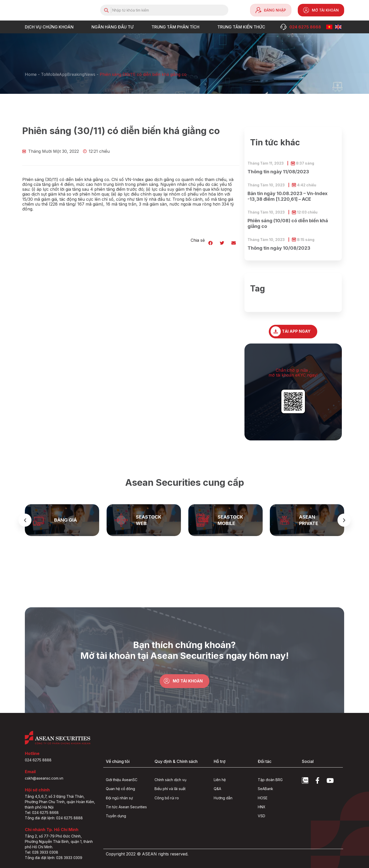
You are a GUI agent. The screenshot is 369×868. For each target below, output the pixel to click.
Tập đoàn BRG (270, 780)
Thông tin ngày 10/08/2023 (279, 248)
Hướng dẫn (223, 798)
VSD (262, 816)
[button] (211, 243)
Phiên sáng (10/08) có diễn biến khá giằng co (288, 223)
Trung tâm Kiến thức (243, 27)
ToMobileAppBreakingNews (68, 74)
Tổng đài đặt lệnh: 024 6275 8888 (54, 818)
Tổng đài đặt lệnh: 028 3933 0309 (54, 858)
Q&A (217, 789)
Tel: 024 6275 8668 (42, 813)
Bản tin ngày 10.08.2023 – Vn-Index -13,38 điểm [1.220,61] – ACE (288, 196)
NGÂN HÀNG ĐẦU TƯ (114, 27)
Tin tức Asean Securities (126, 807)
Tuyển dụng (116, 816)
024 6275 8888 (38, 760)
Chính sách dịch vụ (170, 780)
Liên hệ (220, 780)
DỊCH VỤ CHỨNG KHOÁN (50, 27)
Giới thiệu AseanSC (122, 780)
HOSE (263, 798)
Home (31, 74)
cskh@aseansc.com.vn (44, 778)
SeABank (265, 789)
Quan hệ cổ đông (120, 789)
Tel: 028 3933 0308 (42, 852)
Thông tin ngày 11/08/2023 (278, 172)
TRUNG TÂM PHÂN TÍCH (177, 27)
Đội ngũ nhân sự (119, 798)
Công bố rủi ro (167, 798)
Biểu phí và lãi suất (170, 789)
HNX (262, 807)
